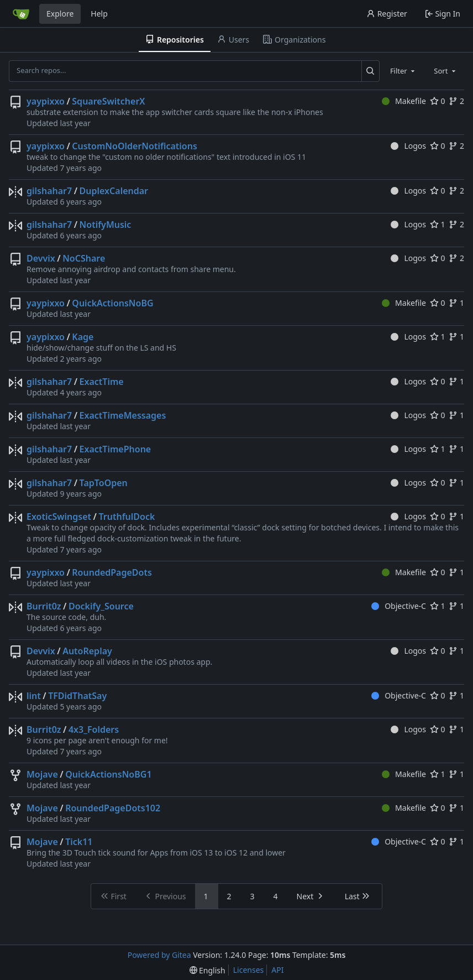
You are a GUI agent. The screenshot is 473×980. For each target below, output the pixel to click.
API (277, 970)
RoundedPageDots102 (113, 808)
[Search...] (370, 71)
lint (34, 696)
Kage (83, 337)
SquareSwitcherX (108, 101)
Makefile (404, 101)
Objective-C (399, 606)
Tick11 (79, 842)
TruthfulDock (127, 517)
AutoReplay (87, 651)
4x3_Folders (94, 729)
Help (99, 14)
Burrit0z (44, 606)
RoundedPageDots (112, 572)
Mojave (42, 774)
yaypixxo (46, 101)
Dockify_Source (101, 606)
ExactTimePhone (115, 449)
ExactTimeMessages (123, 415)
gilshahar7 (49, 191)
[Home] (21, 14)
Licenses (249, 970)
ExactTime (102, 382)
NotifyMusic (106, 225)
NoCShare (84, 258)
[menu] (207, 970)
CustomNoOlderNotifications (134, 146)
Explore (60, 14)
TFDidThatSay (77, 696)
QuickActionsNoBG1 (108, 774)
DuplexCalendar (114, 191)
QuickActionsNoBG (112, 303)
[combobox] (403, 71)
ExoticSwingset (59, 517)
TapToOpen (104, 483)
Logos (408, 146)
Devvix (41, 258)
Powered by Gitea (159, 955)
